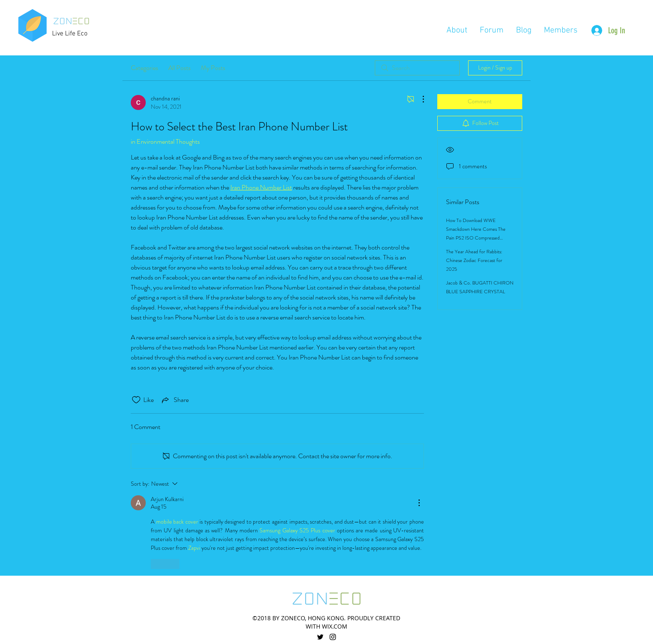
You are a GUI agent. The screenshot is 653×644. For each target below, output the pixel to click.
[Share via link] (174, 400)
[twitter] (320, 637)
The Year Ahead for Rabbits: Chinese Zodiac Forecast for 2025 (474, 260)
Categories (145, 68)
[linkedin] (333, 637)
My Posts (213, 68)
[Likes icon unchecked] (136, 400)
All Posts (179, 68)
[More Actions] (419, 99)
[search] (417, 68)
